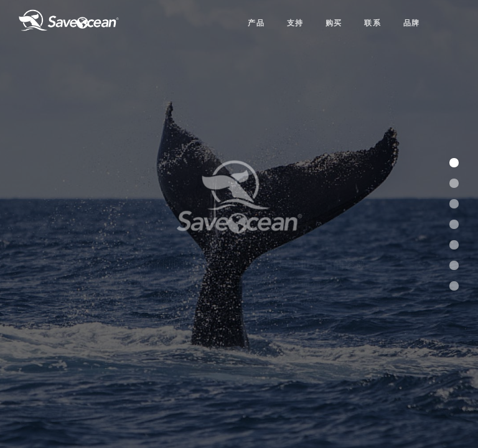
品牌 (412, 22)
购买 (334, 22)
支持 (295, 22)
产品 (256, 22)
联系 (373, 22)
